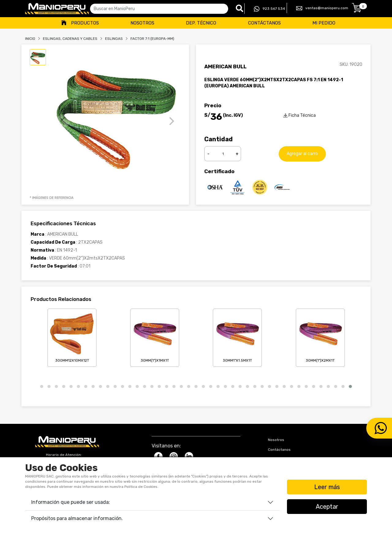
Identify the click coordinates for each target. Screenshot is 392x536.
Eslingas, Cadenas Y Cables (70, 39)
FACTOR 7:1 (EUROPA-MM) (152, 39)
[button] (42, 386)
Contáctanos (264, 23)
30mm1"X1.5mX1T (237, 336)
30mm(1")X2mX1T (320, 336)
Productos (85, 23)
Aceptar (327, 507)
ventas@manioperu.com (322, 8)
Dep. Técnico (201, 23)
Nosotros (142, 23)
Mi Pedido (324, 23)
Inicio (30, 39)
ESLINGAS (114, 39)
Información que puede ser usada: (71, 502)
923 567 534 (269, 9)
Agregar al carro (302, 154)
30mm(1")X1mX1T (155, 336)
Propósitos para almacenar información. (77, 518)
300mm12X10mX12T (72, 336)
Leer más (327, 487)
